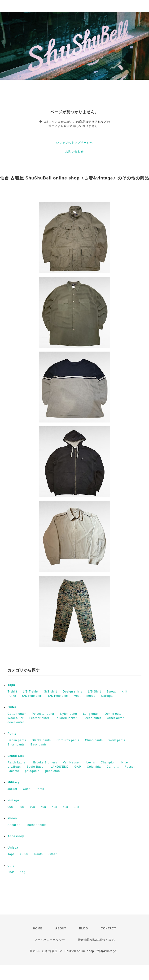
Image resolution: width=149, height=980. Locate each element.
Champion (108, 762)
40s (66, 807)
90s (10, 807)
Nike (125, 762)
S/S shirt (51, 692)
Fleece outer (92, 718)
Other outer (115, 718)
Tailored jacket (66, 718)
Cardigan (108, 696)
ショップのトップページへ (74, 143)
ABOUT (61, 928)
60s (43, 807)
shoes (12, 818)
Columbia (94, 767)
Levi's (91, 762)
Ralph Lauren (18, 762)
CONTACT (108, 928)
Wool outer (16, 718)
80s (21, 807)
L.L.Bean (14, 767)
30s (76, 807)
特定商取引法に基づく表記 (96, 940)
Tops (11, 685)
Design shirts (72, 692)
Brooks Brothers (45, 762)
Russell (130, 767)
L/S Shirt (94, 692)
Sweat (111, 692)
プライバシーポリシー (50, 940)
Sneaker (14, 825)
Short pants (16, 745)
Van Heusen (72, 762)
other (12, 866)
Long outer (91, 714)
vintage (13, 800)
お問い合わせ (74, 152)
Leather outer (39, 718)
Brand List (16, 756)
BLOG (84, 928)
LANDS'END (60, 767)
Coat (26, 789)
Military (13, 782)
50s (54, 807)
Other (53, 854)
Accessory (16, 836)
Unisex (13, 848)
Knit (125, 692)
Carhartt (113, 767)
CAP (11, 872)
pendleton (53, 771)
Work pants (117, 740)
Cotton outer (17, 714)
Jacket (12, 789)
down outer (16, 722)
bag (23, 872)
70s (32, 807)
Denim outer (114, 714)
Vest (77, 696)
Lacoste (13, 771)
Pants (12, 734)
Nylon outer (69, 714)
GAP (78, 767)
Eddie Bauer (36, 767)
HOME (38, 928)
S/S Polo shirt (32, 696)
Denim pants (17, 740)
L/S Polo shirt (58, 696)
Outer (12, 707)
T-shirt (12, 692)
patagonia (32, 771)
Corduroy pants (68, 740)
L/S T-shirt (31, 692)
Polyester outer (43, 714)
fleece (91, 696)
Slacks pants (41, 740)
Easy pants (39, 745)
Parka (12, 696)
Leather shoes (36, 825)
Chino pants (94, 740)
